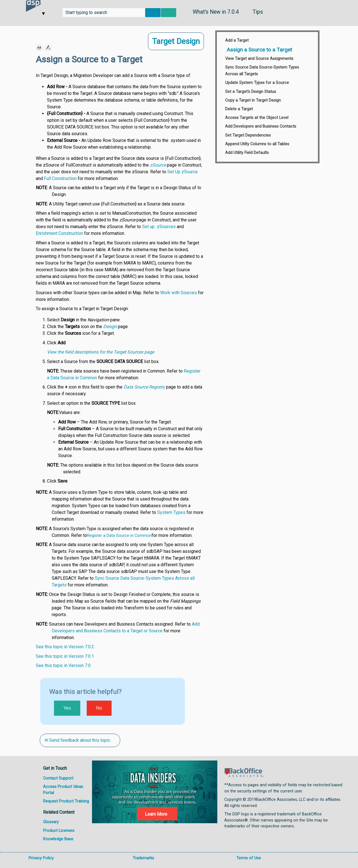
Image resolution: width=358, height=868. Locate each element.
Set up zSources (159, 227)
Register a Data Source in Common (119, 535)
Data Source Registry (144, 387)
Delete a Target (239, 109)
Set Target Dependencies (248, 135)
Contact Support (58, 778)
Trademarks (143, 858)
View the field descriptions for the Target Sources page (101, 352)
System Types (171, 512)
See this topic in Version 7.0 (63, 665)
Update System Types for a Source (257, 83)
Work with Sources (179, 293)
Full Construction (60, 178)
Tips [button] (258, 12)
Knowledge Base (58, 839)
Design (110, 327)
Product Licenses (59, 831)
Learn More (156, 814)
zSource (158, 165)
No (99, 708)
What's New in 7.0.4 (216, 12)
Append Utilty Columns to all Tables (257, 144)
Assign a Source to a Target (259, 50)
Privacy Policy (41, 858)
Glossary (51, 822)
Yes (67, 708)
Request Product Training (66, 801)
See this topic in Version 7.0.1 (65, 656)
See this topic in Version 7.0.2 (65, 647)
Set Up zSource (182, 172)
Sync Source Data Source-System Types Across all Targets (262, 71)
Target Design (176, 41)
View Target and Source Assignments (259, 59)
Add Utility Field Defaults (247, 153)
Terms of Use (249, 858)
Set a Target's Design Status (251, 92)
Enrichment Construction (59, 233)
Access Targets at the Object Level (257, 118)
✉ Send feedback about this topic (78, 740)
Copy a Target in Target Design (253, 100)
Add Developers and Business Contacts (261, 126)
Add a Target (237, 40)
